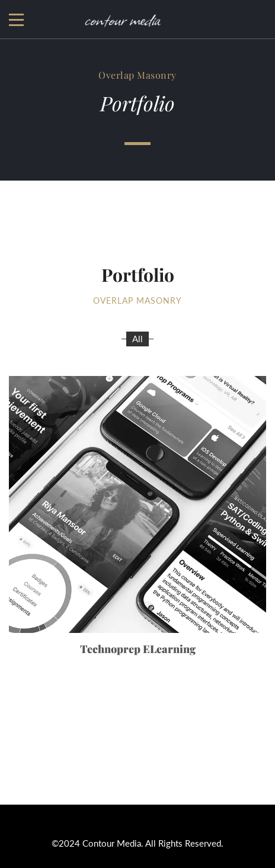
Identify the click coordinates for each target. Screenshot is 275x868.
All (137, 339)
